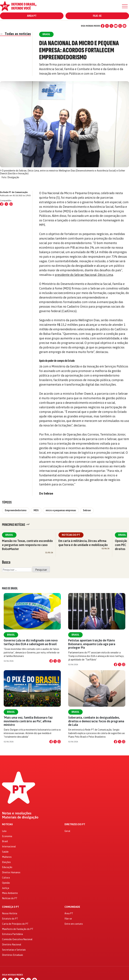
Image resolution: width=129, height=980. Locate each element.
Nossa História (10, 913)
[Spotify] (124, 26)
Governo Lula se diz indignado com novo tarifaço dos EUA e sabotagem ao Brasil (31, 642)
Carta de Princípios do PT (15, 924)
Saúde (5, 852)
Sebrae (87, 510)
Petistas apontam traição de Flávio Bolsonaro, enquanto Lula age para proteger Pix (92, 644)
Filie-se (97, 16)
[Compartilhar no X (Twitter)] (6, 204)
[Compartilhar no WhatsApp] (11, 204)
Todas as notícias (15, 34)
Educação (7, 867)
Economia (7, 836)
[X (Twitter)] (111, 26)
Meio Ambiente (10, 893)
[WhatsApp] (120, 26)
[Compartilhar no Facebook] (2, 204)
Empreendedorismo (16, 510)
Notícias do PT (71, 535)
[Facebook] (103, 26)
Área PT (32, 16)
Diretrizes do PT (75, 824)
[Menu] (125, 6)
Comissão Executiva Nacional (17, 939)
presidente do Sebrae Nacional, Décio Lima (84, 275)
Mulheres (7, 857)
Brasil (9, 535)
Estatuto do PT (10, 919)
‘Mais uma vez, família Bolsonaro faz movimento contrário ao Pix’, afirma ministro (28, 721)
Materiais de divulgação (20, 817)
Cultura (6, 878)
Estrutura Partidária (12, 934)
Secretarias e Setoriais (14, 950)
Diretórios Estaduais (13, 955)
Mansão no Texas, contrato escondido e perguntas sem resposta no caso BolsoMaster (27, 545)
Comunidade (72, 907)
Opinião (6, 883)
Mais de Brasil (10, 588)
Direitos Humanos (11, 872)
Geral (67, 831)
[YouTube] (116, 26)
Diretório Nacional (12, 945)
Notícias (7, 824)
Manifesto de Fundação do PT (18, 929)
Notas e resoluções (17, 813)
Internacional (9, 847)
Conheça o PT (10, 907)
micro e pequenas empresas (61, 510)
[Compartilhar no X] (55, 661)
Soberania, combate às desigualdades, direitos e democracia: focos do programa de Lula (96, 721)
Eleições (6, 862)
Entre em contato (74, 924)
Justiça (6, 888)
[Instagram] (107, 26)
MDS (36, 510)
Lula (4, 831)
